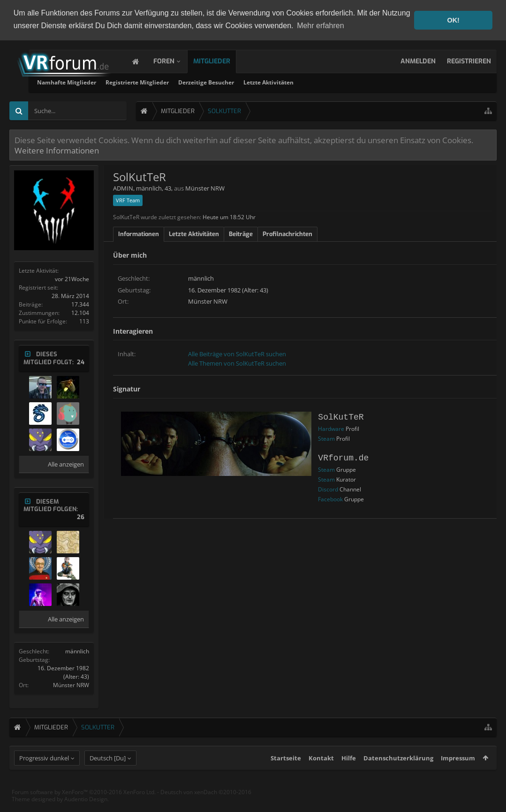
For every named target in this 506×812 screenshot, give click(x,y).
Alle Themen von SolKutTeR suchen (237, 362)
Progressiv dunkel (44, 774)
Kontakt (321, 774)
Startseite (286, 774)
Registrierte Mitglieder (245, 81)
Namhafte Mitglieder (174, 81)
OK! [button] (453, 20)
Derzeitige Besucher (313, 81)
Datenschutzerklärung (398, 774)
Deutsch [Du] (108, 774)
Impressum (458, 774)
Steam (326, 438)
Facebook (330, 498)
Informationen (139, 233)
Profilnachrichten (287, 233)
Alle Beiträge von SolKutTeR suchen (237, 353)
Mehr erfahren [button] (321, 26)
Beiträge (241, 233)
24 (81, 361)
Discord (328, 488)
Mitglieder (221, 60)
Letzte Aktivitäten (376, 81)
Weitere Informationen (57, 149)
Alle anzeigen (66, 463)
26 (81, 516)
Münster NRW (71, 684)
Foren (173, 60)
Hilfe (349, 774)
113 (84, 320)
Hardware (331, 428)
